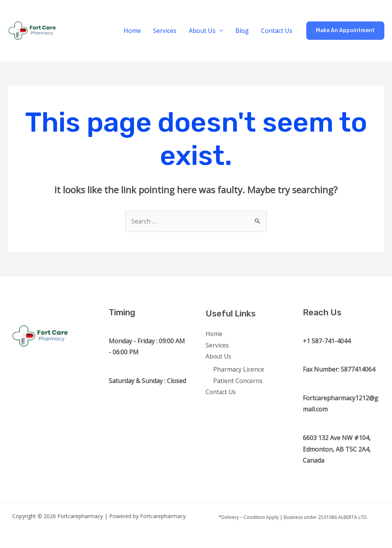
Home (132, 31)
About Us (202, 31)
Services (165, 31)
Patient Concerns (238, 381)
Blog (242, 31)
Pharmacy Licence (239, 370)
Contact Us (277, 31)
